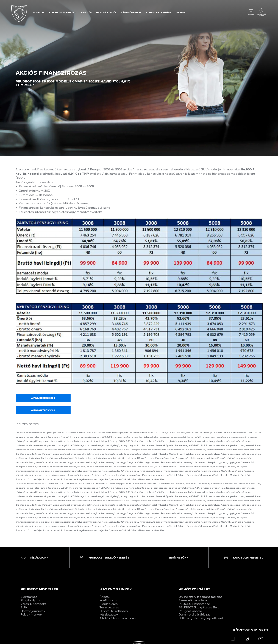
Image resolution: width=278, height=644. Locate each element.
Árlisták (105, 597)
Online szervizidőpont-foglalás (200, 597)
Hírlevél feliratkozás (114, 611)
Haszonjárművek (33, 611)
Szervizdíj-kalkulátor (193, 600)
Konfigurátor (109, 600)
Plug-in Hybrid (31, 600)
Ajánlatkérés (109, 604)
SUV (24, 607)
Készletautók (109, 615)
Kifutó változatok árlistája (118, 618)
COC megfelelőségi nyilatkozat (201, 618)
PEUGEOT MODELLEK (40, 589)
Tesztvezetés (109, 607)
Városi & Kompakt (33, 604)
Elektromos (29, 597)
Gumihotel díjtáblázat (194, 615)
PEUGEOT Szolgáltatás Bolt (199, 607)
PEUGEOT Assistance (194, 604)
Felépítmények (32, 615)
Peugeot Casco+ (191, 611)
